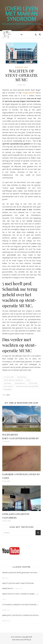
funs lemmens (22, 377)
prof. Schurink (8, 386)
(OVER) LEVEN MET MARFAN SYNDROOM (22, 14)
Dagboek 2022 (22, 67)
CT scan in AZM (9, 377)
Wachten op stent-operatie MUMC (27, 386)
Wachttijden (8, 389)
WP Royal (28, 640)
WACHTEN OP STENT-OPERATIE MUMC (18, 594)
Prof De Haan (33, 383)
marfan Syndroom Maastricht (13, 380)
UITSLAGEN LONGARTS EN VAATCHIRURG (19, 604)
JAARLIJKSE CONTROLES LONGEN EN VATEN (20, 615)
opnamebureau (20, 383)
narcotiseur (8, 383)
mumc (28, 380)
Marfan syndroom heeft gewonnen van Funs (20, 572)
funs (8, 395)
